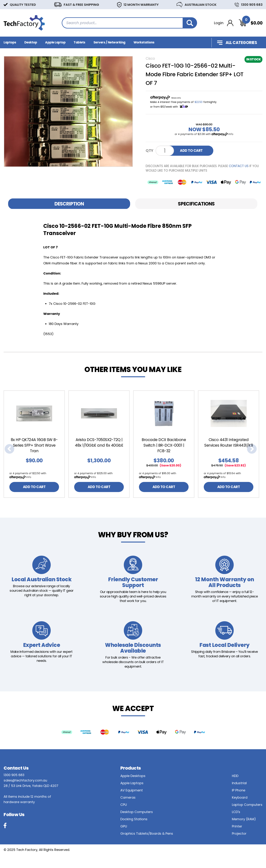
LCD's (236, 812)
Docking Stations (134, 819)
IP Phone (239, 790)
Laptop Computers (247, 805)
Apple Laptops (132, 783)
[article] (36, 444)
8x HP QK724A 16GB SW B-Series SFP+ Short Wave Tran (34, 445)
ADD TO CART (191, 151)
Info (231, 134)
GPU (124, 826)
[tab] (69, 204)
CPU (124, 805)
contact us (239, 166)
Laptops (10, 42)
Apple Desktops (133, 776)
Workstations (144, 42)
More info (176, 98)
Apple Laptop (55, 42)
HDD (235, 776)
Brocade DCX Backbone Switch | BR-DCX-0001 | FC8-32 (164, 445)
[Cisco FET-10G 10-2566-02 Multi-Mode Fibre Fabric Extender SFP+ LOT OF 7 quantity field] (165, 151)
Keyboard (240, 797)
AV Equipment (132, 790)
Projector (239, 833)
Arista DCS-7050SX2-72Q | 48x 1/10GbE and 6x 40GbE (99, 442)
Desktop (31, 42)
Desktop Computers (137, 812)
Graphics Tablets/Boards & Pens (147, 833)
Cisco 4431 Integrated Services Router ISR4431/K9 (229, 442)
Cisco (150, 58)
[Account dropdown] (224, 23)
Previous (9, 449)
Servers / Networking (109, 42)
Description (69, 204)
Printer (237, 826)
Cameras (128, 797)
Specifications (196, 204)
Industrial (239, 783)
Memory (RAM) (244, 819)
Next (252, 449)
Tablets (79, 42)
